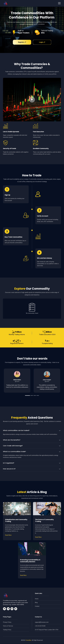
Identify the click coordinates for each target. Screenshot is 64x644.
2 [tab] (32, 396)
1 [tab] (27, 396)
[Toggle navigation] (59, 3)
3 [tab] (35, 396)
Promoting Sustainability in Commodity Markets (30, 561)
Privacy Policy (7, 622)
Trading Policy (7, 630)
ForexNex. (29, 640)
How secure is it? (9, 469)
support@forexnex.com (42, 622)
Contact (37, 607)
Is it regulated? (9, 463)
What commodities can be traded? (16, 431)
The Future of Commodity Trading (45, 521)
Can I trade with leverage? (13, 446)
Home (37, 599)
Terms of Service (8, 626)
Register (22, 42)
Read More (8, 535)
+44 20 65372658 (40, 626)
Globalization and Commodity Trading (16, 521)
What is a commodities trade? (14, 452)
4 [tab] (38, 396)
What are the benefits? (12, 440)
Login (42, 42)
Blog (36, 603)
